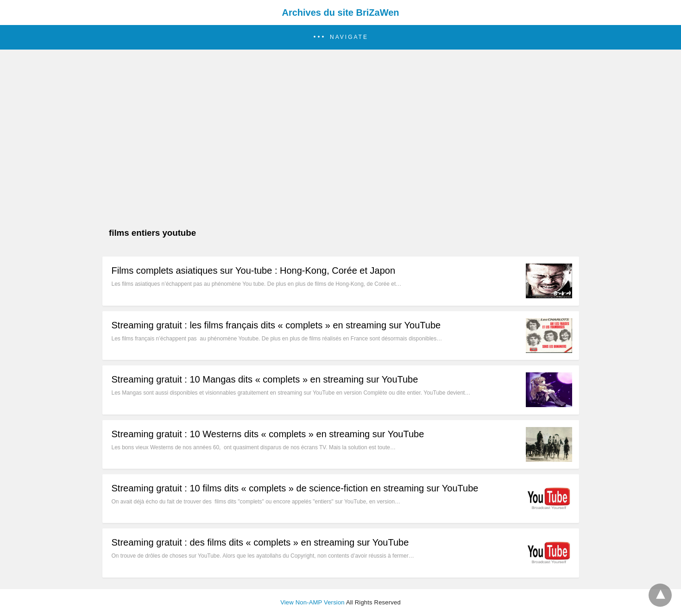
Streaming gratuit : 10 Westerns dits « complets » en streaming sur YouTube (268, 434)
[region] (338, 124)
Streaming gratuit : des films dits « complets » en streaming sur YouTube (260, 542)
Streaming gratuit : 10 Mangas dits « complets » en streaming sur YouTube (265, 379)
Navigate (349, 37)
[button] (340, 37)
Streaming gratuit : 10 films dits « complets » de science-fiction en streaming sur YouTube (295, 488)
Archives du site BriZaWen (340, 13)
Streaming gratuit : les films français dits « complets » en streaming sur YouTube (276, 325)
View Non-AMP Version (312, 602)
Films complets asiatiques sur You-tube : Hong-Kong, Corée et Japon (254, 270)
